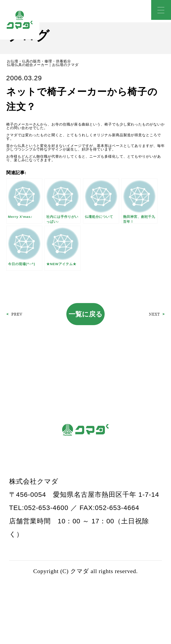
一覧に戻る (85, 314)
